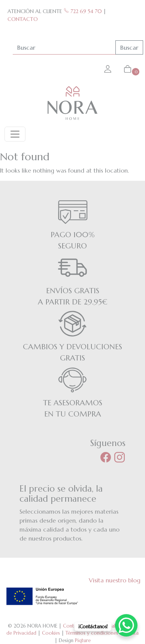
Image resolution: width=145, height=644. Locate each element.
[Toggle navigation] (15, 134)
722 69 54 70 (83, 11)
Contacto (74, 626)
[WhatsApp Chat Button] (126, 625)
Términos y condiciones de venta (102, 633)
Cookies (51, 633)
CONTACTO (23, 19)
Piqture (83, 640)
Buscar (129, 47)
